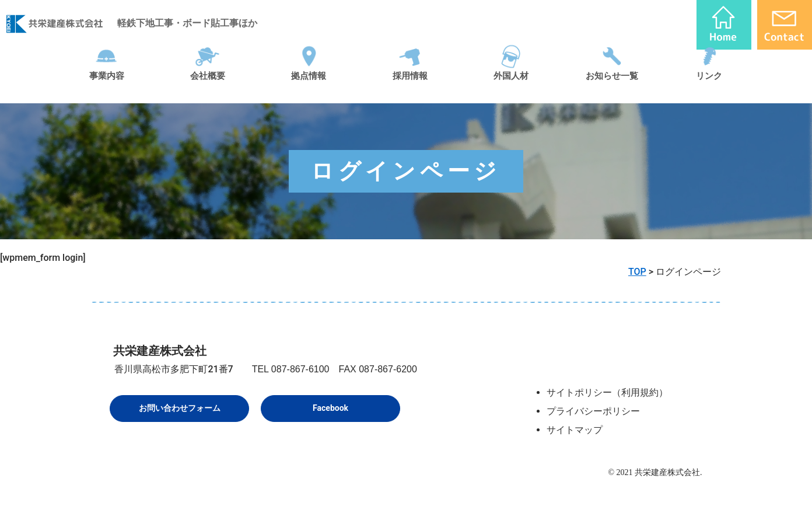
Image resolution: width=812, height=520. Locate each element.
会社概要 (208, 90)
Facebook (330, 408)
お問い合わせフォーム (180, 408)
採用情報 (410, 90)
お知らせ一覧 (612, 90)
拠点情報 (309, 90)
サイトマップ (575, 430)
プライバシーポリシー (593, 411)
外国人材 (511, 90)
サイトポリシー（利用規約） (607, 392)
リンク (709, 90)
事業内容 (107, 90)
